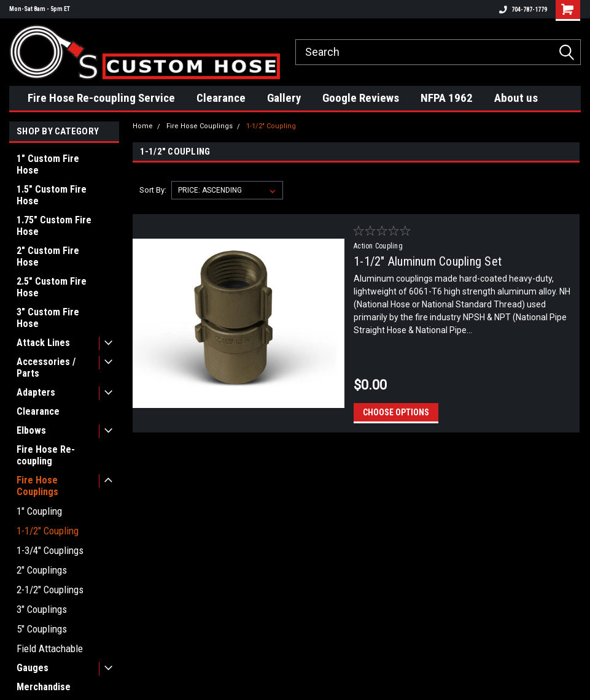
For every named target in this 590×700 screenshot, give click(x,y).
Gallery (284, 98)
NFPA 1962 (447, 98)
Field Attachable (50, 648)
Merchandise (44, 687)
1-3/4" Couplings (50, 550)
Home (143, 126)
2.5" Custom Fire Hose (52, 287)
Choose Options (396, 412)
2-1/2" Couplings (50, 590)
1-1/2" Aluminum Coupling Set (428, 261)
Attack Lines (43, 343)
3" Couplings (42, 609)
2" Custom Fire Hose (48, 256)
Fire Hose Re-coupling (46, 455)
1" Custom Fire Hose (48, 164)
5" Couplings (42, 629)
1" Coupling (39, 511)
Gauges (33, 668)
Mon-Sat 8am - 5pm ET (40, 9)
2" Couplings (42, 570)
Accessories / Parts (46, 367)
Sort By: (153, 190)
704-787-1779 (523, 10)
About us (516, 98)
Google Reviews (361, 98)
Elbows (31, 430)
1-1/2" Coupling (48, 531)
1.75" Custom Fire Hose (54, 226)
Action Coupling (378, 246)
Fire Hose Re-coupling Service (101, 98)
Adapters (36, 392)
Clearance (221, 98)
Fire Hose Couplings (37, 486)
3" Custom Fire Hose (48, 318)
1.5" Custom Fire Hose (52, 195)
